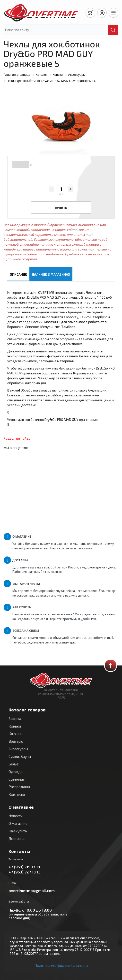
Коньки (15, 726)
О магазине (18, 823)
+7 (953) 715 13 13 (24, 867)
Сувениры (17, 779)
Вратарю (16, 741)
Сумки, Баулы (20, 756)
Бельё (14, 764)
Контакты (17, 794)
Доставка (17, 838)
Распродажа (19, 787)
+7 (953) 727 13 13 (25, 872)
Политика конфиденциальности (61, 965)
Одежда (16, 772)
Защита (15, 719)
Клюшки (15, 734)
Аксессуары (18, 749)
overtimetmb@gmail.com (32, 890)
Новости (16, 816)
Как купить (18, 831)
